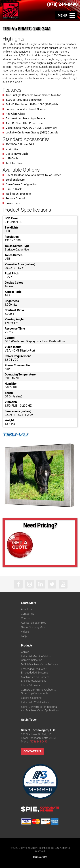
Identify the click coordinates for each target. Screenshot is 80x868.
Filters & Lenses (30, 685)
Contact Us (28, 614)
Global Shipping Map (33, 627)
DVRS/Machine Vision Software (40, 665)
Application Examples (34, 623)
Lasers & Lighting (31, 698)
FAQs (24, 636)
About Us (26, 609)
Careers (26, 618)
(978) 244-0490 (62, 4)
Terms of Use (40, 857)
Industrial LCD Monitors (35, 702)
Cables (25, 652)
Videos (25, 632)
